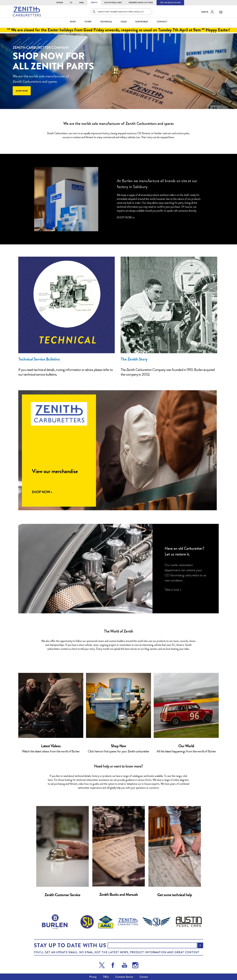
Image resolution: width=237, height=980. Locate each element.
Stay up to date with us (70, 945)
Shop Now (118, 746)
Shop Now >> (126, 217)
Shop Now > (42, 492)
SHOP (73, 22)
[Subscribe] (200, 945)
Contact (144, 977)
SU (71, 3)
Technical (106, 22)
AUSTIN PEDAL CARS (113, 3)
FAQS (124, 22)
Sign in (205, 12)
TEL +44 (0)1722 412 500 (170, 3)
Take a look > (173, 590)
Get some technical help (175, 895)
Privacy (93, 977)
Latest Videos (51, 746)
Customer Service (124, 977)
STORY (88, 22)
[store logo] (27, 12)
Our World (142, 22)
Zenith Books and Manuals (119, 895)
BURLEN (60, 3)
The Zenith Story (134, 359)
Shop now (22, 91)
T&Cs (106, 977)
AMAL (82, 3)
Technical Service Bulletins (39, 359)
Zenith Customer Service (62, 895)
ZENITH (94, 3)
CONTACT (162, 22)
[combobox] (121, 12)
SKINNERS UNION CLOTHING (141, 3)
